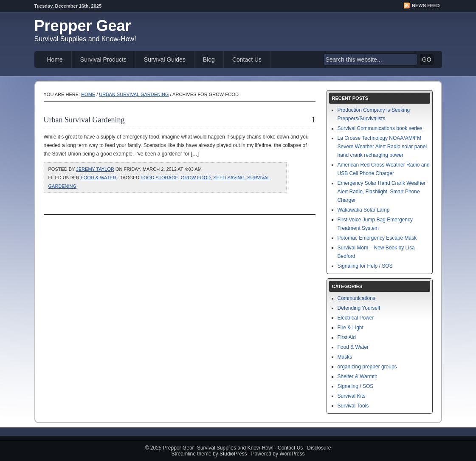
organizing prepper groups (367, 367)
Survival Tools (353, 406)
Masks (345, 357)
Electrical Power (356, 318)
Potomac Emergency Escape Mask (377, 238)
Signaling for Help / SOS (365, 266)
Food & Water (99, 178)
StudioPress (233, 454)
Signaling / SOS (356, 386)
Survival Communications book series (380, 128)
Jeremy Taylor (95, 169)
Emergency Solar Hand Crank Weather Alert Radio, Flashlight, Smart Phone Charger (382, 192)
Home (55, 59)
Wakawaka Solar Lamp (364, 210)
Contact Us (247, 59)
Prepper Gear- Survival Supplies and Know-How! (218, 448)
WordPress (292, 454)
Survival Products (103, 59)
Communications (356, 298)
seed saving (229, 178)
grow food (196, 178)
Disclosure (319, 448)
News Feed (426, 6)
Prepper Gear (83, 26)
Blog (209, 59)
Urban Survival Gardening (134, 94)
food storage (159, 178)
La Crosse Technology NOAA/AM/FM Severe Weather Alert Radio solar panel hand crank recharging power (382, 147)
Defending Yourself (359, 308)
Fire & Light (351, 328)
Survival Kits (352, 396)
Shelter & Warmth (358, 376)
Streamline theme (192, 454)
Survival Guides (165, 59)
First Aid (347, 337)
